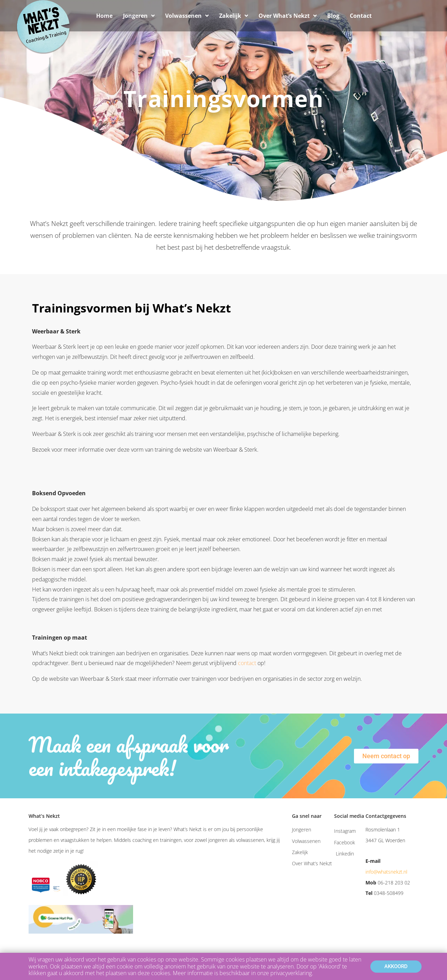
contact (247, 663)
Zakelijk (234, 16)
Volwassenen (187, 16)
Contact (361, 16)
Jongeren (139, 16)
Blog (333, 16)
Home (104, 16)
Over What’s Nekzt (288, 16)
